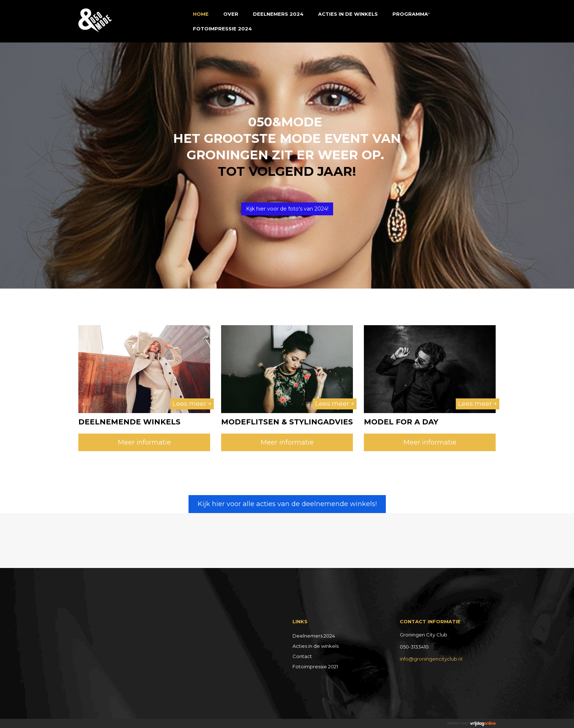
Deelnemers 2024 (278, 14)
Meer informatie (144, 442)
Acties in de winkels (348, 14)
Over (231, 14)
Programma (410, 14)
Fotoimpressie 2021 (315, 666)
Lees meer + (192, 404)
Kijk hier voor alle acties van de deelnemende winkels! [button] (287, 504)
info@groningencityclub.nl (431, 659)
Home (201, 14)
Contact (302, 656)
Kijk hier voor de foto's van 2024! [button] (287, 209)
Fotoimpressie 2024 (222, 29)
